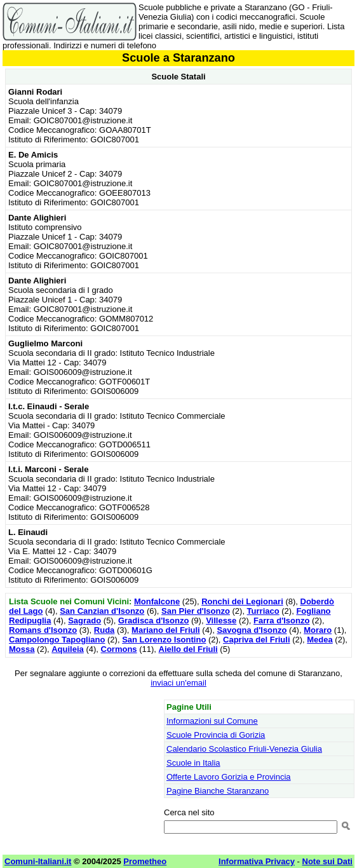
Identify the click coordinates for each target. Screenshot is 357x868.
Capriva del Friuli (256, 640)
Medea (320, 640)
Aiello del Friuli (188, 649)
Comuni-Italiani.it (38, 861)
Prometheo (145, 861)
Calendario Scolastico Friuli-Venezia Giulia (244, 749)
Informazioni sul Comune (212, 721)
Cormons (119, 649)
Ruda (104, 630)
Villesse (221, 620)
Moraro (318, 630)
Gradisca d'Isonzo (153, 620)
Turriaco (263, 611)
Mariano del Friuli (166, 630)
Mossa (22, 649)
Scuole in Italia (193, 763)
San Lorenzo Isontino (164, 640)
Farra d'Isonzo (281, 620)
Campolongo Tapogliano (57, 640)
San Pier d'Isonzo (196, 611)
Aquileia (68, 649)
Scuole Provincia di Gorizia (216, 735)
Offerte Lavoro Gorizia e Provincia (229, 777)
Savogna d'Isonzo (252, 630)
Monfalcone (157, 601)
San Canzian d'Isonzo (102, 611)
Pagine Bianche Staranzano (218, 791)
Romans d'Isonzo (43, 630)
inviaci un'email (178, 683)
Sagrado (84, 620)
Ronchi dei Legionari (242, 601)
